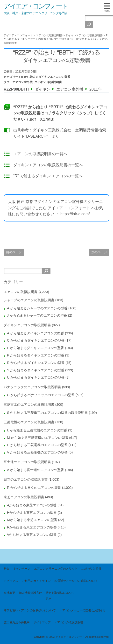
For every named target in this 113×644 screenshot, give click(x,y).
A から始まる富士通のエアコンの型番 (35, 470)
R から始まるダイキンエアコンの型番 (46, 77)
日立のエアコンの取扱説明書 (26, 479)
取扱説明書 (55, 82)
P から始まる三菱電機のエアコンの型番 (37, 445)
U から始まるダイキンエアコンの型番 (36, 377)
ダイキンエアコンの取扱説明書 (27, 325)
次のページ (99, 252)
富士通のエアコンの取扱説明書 (27, 462)
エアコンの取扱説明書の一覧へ (40, 154)
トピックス (11, 581)
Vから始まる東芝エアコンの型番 (32, 535)
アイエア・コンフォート (35, 6)
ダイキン (40, 82)
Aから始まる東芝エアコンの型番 (32, 505)
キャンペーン (22, 569)
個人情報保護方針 (30, 593)
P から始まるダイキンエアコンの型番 (36, 355)
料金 (7, 569)
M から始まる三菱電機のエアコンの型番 (38, 438)
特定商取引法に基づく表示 (60, 595)
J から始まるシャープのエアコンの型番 (37, 315)
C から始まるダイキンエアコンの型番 (36, 340)
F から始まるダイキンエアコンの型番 (35, 348)
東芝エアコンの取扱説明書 (24, 497)
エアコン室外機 (22, 82)
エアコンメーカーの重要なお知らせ (83, 610)
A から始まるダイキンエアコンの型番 (35, 333)
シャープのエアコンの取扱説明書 (29, 300)
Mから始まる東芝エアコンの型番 (32, 520)
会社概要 (9, 593)
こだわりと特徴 (91, 569)
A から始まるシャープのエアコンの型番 (37, 308)
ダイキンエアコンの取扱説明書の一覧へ (48, 165)
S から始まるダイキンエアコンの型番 (36, 370)
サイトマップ (42, 622)
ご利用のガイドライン (36, 581)
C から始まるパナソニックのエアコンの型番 (41, 395)
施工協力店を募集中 (17, 622)
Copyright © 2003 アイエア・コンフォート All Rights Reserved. (72, 637)
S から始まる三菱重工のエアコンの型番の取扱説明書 (47, 413)
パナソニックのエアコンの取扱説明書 (32, 387)
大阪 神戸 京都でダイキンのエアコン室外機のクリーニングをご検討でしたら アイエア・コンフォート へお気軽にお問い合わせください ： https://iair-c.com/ (55, 208)
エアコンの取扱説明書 (21, 292)
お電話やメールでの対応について (76, 581)
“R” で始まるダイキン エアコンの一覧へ (48, 176)
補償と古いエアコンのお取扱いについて (30, 610)
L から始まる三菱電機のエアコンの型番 (37, 430)
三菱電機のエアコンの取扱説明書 (29, 422)
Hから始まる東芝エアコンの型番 (32, 513)
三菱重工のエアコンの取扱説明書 (29, 405)
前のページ (14, 252)
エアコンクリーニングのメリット (56, 569)
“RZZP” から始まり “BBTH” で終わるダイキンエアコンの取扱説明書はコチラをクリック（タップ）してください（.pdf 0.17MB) (60, 113)
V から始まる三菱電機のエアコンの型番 (37, 452)
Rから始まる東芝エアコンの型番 (32, 527)
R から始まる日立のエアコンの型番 (34, 488)
